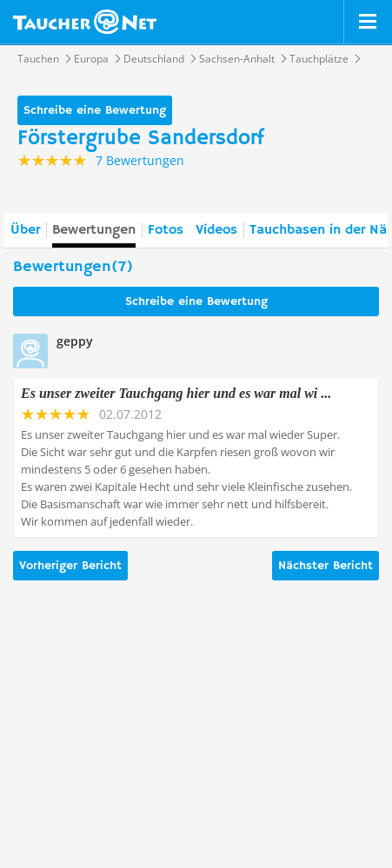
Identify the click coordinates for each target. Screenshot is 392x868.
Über (25, 230)
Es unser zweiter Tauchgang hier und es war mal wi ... (176, 393)
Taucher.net (85, 22)
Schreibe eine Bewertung (95, 110)
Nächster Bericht (326, 566)
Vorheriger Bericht (70, 566)
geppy (75, 341)
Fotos (166, 230)
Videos (216, 230)
